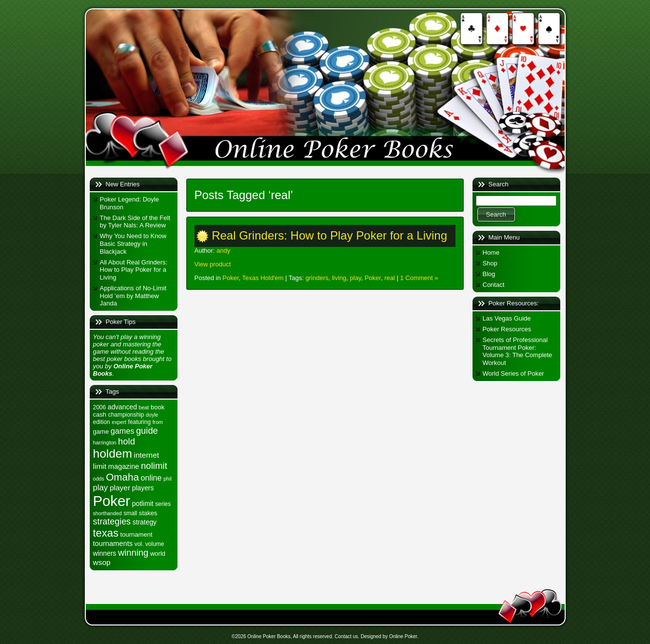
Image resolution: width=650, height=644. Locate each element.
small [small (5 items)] (130, 513)
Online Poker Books (269, 636)
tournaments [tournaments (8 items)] (113, 543)
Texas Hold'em (263, 278)
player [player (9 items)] (120, 488)
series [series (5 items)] (163, 504)
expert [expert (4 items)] (119, 422)
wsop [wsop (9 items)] (102, 562)
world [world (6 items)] (158, 553)
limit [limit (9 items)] (100, 466)
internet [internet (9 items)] (146, 455)
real (390, 278)
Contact (494, 285)
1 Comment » (419, 278)
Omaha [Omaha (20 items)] (122, 477)
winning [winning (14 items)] (133, 553)
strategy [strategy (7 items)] (145, 522)
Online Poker (403, 636)
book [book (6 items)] (158, 407)
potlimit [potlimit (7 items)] (143, 503)
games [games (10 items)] (122, 431)
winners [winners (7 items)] (105, 553)
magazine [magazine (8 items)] (124, 466)
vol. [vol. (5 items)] (139, 544)
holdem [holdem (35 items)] (113, 453)
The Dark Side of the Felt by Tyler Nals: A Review (135, 222)
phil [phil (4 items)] (167, 479)
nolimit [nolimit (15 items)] (154, 466)
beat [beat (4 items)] (144, 407)
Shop (490, 263)
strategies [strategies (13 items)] (112, 522)
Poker (230, 278)
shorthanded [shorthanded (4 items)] (108, 513)
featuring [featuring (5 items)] (139, 422)
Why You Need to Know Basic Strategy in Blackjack (133, 243)
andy (223, 251)
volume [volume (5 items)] (155, 544)
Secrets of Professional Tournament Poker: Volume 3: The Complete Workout (518, 351)
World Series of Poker (513, 373)
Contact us (346, 636)
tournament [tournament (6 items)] (137, 534)
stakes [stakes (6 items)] (148, 513)
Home (491, 252)
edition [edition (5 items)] (102, 422)
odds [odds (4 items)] (99, 479)
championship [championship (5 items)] (126, 415)
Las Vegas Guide (507, 318)
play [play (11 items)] (101, 488)
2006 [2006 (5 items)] (100, 407)
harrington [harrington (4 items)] (105, 443)
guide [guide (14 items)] (147, 431)
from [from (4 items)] (158, 422)
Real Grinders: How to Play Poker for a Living (329, 235)
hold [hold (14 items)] (127, 441)
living (339, 278)
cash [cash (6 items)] (100, 414)
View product (213, 264)
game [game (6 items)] (101, 432)
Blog (489, 274)
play (356, 278)
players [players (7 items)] (143, 488)
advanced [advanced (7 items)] (122, 407)
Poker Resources (507, 329)
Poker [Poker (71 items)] (112, 501)
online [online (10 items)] (151, 478)
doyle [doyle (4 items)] (152, 415)
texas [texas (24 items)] (106, 533)
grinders (317, 278)
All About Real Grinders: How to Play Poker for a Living (134, 270)
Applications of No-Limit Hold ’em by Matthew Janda (133, 296)
